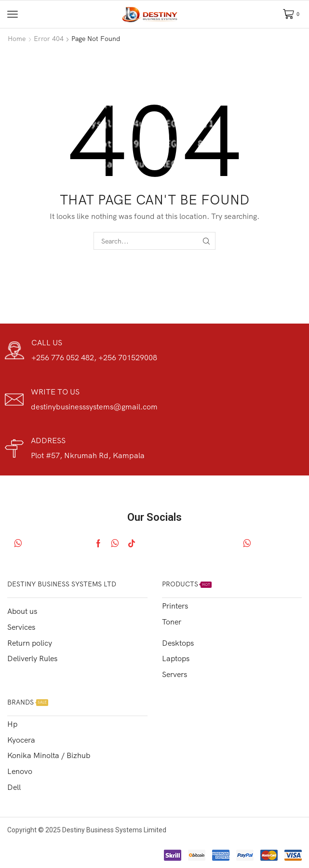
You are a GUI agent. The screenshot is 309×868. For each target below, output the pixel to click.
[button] (13, 14)
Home (17, 39)
